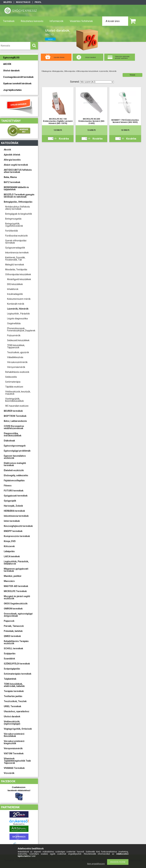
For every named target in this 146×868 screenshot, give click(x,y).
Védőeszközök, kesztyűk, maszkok (18, 393)
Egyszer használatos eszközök (15, 457)
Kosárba (64, 139)
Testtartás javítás (13, 696)
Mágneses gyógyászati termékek (16, 570)
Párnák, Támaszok (14, 626)
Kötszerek (9, 546)
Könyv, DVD (10, 541)
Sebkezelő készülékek (18, 340)
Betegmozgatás (13, 219)
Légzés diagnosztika (17, 319)
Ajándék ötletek (12, 155)
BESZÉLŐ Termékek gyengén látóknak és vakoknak (19, 196)
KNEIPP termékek (13, 531)
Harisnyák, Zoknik (13, 506)
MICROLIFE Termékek (15, 591)
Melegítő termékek (15, 265)
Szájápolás (10, 654)
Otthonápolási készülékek (18, 274)
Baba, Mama (10, 177)
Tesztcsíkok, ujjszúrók (18, 352)
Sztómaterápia (13, 382)
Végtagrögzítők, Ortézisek (18, 729)
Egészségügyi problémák (17, 451)
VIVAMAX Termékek (14, 768)
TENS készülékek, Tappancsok (16, 346)
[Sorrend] (97, 82)
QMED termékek (12, 636)
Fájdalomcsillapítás (14, 480)
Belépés (8, 2)
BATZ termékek (12, 182)
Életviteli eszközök (14, 470)
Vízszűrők (9, 773)
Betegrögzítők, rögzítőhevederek (14, 225)
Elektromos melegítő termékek (15, 464)
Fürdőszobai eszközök (16, 236)
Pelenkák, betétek (13, 631)
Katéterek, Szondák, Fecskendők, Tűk (15, 259)
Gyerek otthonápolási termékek (16, 242)
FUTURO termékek (14, 491)
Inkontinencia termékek (17, 253)
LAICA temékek (12, 556)
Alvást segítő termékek (16, 165)
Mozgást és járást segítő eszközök (17, 597)
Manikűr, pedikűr (13, 576)
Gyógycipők (10, 501)
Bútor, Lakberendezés (15, 421)
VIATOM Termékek (14, 753)
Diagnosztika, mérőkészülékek (13, 434)
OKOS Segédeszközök (16, 604)
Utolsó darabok (12, 716)
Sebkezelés (11, 377)
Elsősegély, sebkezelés (16, 475)
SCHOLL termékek (13, 648)
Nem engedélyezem (96, 864)
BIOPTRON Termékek (15, 416)
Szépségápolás (12, 669)
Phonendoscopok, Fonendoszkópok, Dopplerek (21, 329)
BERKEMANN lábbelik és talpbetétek (16, 188)
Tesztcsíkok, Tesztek (15, 701)
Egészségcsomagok (15, 446)
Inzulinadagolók (15, 294)
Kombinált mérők (16, 304)
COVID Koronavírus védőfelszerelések (14, 427)
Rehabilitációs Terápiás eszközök (16, 642)
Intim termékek (12, 521)
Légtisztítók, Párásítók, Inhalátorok (16, 563)
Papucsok (9, 621)
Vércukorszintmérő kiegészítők (14, 742)
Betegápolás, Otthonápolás (18, 202)
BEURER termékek (13, 411)
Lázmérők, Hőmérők (18, 309)
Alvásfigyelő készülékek (19, 279)
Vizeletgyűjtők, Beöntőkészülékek (14, 400)
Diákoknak (9, 441)
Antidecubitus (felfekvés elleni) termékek (18, 208)
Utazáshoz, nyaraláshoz (17, 711)
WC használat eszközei (17, 406)
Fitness (8, 486)
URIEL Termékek (12, 706)
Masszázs (9, 581)
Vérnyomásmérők (16, 367)
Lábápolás (9, 551)
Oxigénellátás (14, 323)
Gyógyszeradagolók (15, 248)
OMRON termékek (13, 609)
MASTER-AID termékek (16, 586)
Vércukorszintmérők (17, 362)
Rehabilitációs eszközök (17, 372)
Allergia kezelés (12, 160)
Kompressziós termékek (17, 536)
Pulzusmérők (14, 335)
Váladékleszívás (15, 357)
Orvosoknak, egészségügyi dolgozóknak (18, 615)
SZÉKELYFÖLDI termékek (17, 664)
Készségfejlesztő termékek (18, 526)
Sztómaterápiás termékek (18, 674)
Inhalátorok (13, 289)
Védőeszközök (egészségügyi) (12, 723)
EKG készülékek (15, 284)
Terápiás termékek (14, 691)
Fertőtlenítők (12, 231)
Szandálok (9, 659)
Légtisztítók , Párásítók (18, 314)
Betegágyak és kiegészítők (19, 214)
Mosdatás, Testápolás (16, 270)
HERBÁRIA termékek (14, 511)
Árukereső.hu (19, 824)
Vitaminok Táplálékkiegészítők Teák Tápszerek (17, 761)
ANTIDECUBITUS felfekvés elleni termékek (18, 171)
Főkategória (46, 71)
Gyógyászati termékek (16, 496)
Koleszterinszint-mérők (19, 299)
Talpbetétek (10, 679)
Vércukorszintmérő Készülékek (14, 735)
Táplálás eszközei (14, 387)
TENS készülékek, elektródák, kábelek (14, 685)
